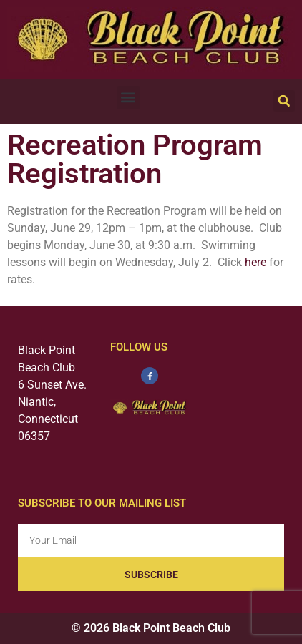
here (255, 262)
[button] (128, 98)
